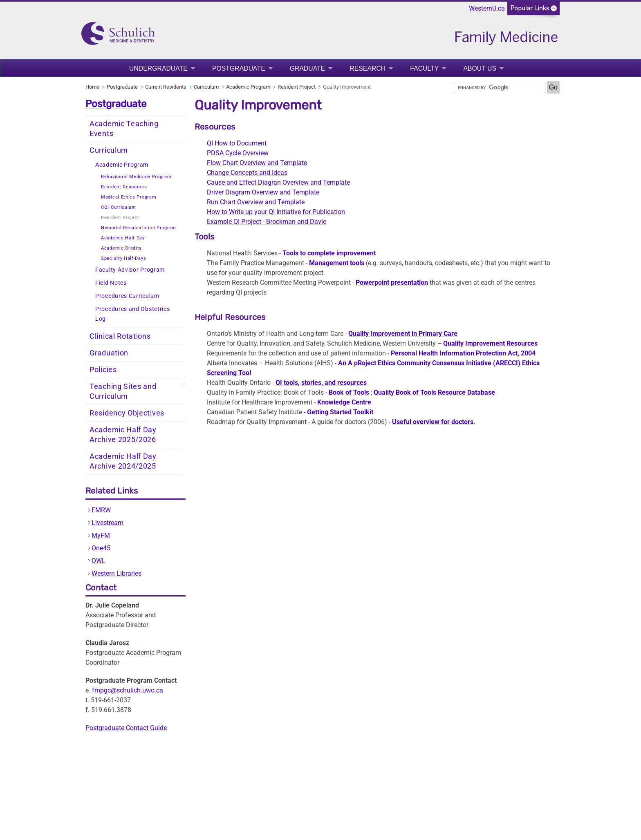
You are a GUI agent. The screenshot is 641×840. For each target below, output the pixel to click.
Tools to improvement (329, 253)
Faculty (424, 68)
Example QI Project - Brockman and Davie (267, 222)
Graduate (308, 68)
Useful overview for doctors (433, 422)
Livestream (108, 523)
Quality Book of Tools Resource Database (434, 392)
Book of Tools (349, 392)
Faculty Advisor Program (130, 270)
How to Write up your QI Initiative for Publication (277, 212)
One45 (101, 548)
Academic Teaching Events (124, 129)
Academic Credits (121, 248)
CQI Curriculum (119, 207)
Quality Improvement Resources (490, 343)
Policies (103, 370)
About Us (480, 68)
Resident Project (297, 87)
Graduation (109, 353)
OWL (99, 561)
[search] (500, 87)
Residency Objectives (127, 413)
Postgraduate (239, 68)
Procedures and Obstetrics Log (133, 314)
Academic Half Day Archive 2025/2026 (123, 435)
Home (92, 87)
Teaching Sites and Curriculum (123, 391)
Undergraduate (158, 68)
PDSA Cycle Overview (238, 153)
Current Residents (166, 87)
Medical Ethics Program (129, 197)
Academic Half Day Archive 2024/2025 (123, 461)
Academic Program (248, 87)
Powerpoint (392, 283)
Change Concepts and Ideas (247, 173)
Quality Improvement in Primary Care (403, 334)
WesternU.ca (487, 8)
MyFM (101, 535)
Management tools (337, 263)
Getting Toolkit (340, 412)
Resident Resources (124, 187)
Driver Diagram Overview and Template (263, 192)
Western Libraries (117, 573)
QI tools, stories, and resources (321, 383)
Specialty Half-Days (123, 258)
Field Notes (111, 283)
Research (368, 68)
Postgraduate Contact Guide (126, 728)
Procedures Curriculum (127, 296)
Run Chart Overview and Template (256, 202)
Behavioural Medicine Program (136, 177)
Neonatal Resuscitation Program (139, 228)
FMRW (101, 510)
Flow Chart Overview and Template (257, 163)
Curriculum (206, 87)
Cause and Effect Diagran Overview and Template (278, 182)
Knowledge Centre (344, 402)
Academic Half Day (123, 238)
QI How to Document (237, 143)
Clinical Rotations (120, 336)
